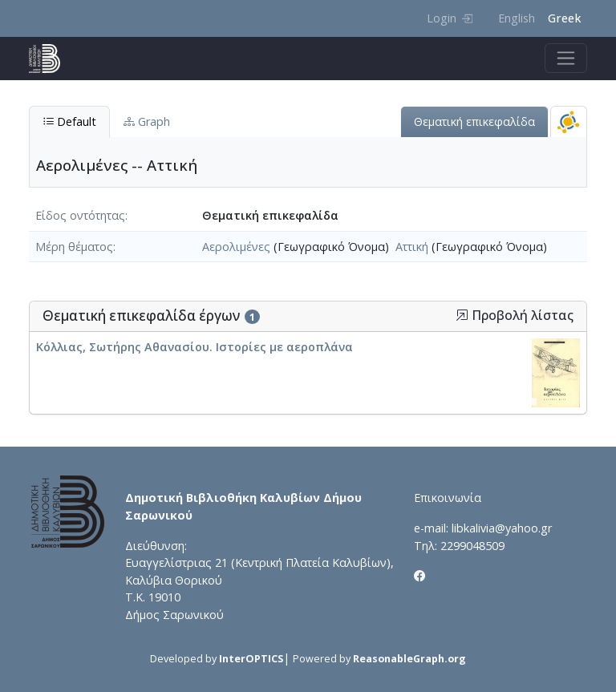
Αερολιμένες (236, 247)
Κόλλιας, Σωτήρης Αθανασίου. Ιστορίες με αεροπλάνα (195, 347)
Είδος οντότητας (80, 215)
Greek (564, 18)
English (517, 18)
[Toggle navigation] (566, 58)
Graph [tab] (147, 121)
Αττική (412, 247)
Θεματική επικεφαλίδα (474, 121)
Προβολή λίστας (515, 316)
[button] (462, 315)
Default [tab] (69, 121)
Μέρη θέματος (74, 247)
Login (450, 18)
